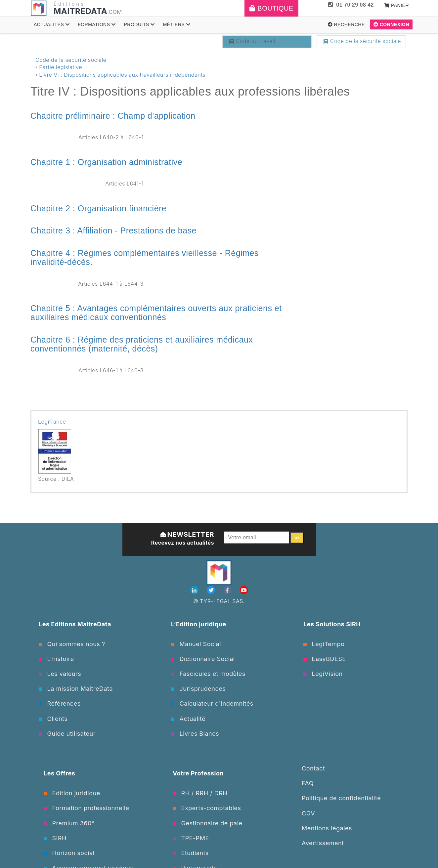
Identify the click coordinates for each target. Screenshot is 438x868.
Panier (396, 5)
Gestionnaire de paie (208, 823)
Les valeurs (60, 674)
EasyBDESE (325, 659)
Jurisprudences (198, 689)
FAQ (308, 783)
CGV (308, 813)
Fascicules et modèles (208, 674)
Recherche (346, 24)
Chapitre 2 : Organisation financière (98, 208)
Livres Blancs (195, 734)
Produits (139, 24)
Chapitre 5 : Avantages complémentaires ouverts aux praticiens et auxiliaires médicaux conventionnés (156, 313)
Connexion (391, 24)
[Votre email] (257, 537)
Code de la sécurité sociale (362, 41)
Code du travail (252, 41)
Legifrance (52, 422)
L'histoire (56, 659)
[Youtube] (244, 590)
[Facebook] (228, 590)
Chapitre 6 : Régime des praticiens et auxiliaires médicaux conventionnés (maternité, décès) (142, 344)
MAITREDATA (80, 11)
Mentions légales (327, 828)
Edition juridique (72, 793)
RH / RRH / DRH (200, 793)
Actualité (188, 719)
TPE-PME (191, 838)
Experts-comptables (207, 808)
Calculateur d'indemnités (212, 703)
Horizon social (69, 853)
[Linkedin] (195, 590)
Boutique (271, 8)
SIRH (55, 838)
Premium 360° (69, 823)
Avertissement (323, 843)
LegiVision (323, 674)
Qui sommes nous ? (72, 644)
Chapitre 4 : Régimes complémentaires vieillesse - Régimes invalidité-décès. (145, 258)
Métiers (177, 24)
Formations (97, 24)
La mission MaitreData (76, 689)
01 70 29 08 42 (351, 5)
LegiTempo (324, 644)
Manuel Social (196, 644)
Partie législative (61, 67)
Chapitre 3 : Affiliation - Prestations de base (113, 230)
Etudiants (191, 853)
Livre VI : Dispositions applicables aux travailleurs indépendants (122, 75)
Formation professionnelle (87, 808)
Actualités (52, 24)
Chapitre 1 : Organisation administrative (106, 162)
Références (60, 703)
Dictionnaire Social (203, 659)
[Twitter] (212, 590)
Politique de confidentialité (341, 798)
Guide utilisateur (67, 734)
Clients (53, 719)
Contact (313, 768)
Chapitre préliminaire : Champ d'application (113, 116)
